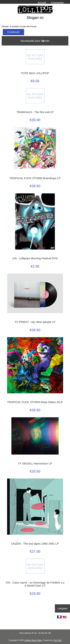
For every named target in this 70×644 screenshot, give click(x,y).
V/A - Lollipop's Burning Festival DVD (35, 258)
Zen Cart (58, 640)
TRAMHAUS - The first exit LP (35, 112)
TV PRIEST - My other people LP (35, 322)
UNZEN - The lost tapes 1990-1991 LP (35, 544)
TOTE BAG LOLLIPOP (35, 73)
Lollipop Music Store (33, 640)
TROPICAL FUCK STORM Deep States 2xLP (35, 402)
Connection (57, 3)
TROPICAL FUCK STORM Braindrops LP (35, 178)
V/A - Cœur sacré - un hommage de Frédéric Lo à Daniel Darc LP (35, 584)
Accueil (42, 3)
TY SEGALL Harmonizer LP (35, 464)
